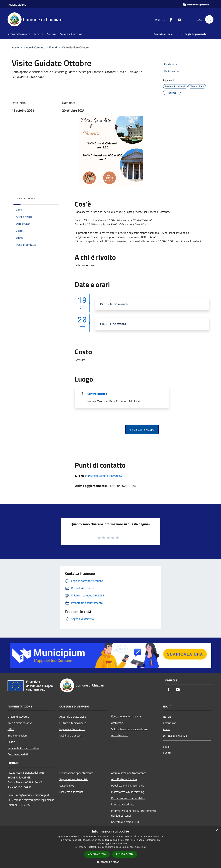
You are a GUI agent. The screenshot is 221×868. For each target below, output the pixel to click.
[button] (110, 862)
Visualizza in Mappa (142, 429)
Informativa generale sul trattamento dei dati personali (133, 813)
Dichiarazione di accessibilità (128, 798)
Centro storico (97, 394)
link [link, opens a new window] (144, 847)
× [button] (217, 830)
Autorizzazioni (120, 735)
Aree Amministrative (20, 723)
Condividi (171, 64)
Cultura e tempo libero (73, 723)
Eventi (53, 47)
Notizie (167, 717)
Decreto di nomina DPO (125, 822)
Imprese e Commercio (72, 729)
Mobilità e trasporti (71, 735)
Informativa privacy (123, 804)
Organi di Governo (18, 717)
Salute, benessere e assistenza (129, 729)
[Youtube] (178, 19)
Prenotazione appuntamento (76, 773)
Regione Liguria (17, 5)
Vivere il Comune (34, 47)
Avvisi (167, 729)
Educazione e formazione (126, 716)
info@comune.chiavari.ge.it (32, 795)
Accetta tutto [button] (97, 854)
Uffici (11, 729)
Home (15, 47)
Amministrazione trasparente (129, 773)
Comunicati (170, 723)
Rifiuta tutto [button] (125, 854)
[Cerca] (209, 19)
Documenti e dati (18, 754)
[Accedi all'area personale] (196, 5)
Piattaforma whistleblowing (128, 792)
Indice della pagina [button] (26, 198)
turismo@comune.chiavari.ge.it (105, 476)
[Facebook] (169, 19)
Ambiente (117, 723)
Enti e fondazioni (18, 735)
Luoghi (167, 746)
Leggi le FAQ (67, 785)
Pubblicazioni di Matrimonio (128, 785)
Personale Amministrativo (23, 748)
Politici (12, 742)
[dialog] (110, 847)
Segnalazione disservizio (74, 779)
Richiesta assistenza (71, 792)
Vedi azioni (172, 72)
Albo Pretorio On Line (124, 779)
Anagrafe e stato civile (73, 717)
